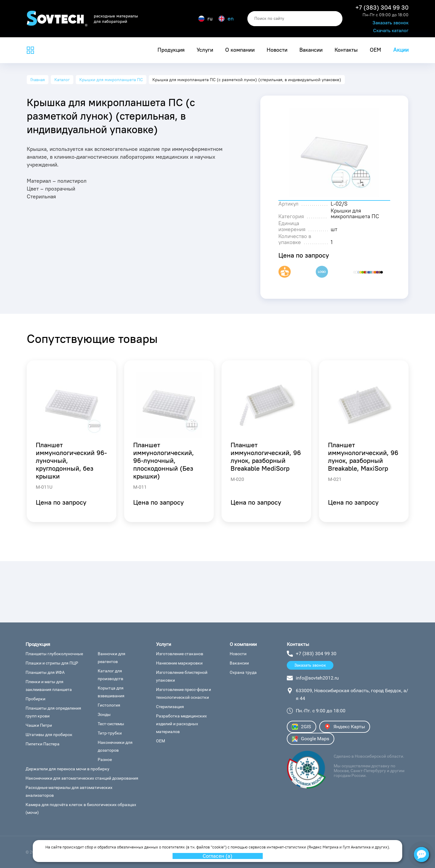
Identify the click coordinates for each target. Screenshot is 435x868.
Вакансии (311, 50)
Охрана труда (243, 672)
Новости (277, 50)
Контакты (346, 50)
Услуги (205, 50)
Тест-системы (111, 724)
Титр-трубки (110, 733)
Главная (38, 80)
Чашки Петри (39, 725)
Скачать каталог (391, 31)
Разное (105, 759)
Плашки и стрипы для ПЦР (52, 663)
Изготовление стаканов (180, 654)
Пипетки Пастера (43, 744)
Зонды (104, 714)
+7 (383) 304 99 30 (382, 8)
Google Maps (311, 739)
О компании (240, 50)
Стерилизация (170, 707)
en (226, 18)
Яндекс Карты (345, 727)
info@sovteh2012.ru (317, 678)
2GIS (302, 727)
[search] (295, 19)
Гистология (109, 705)
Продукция (171, 50)
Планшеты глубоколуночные (54, 654)
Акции (401, 50)
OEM (375, 50)
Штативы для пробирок (49, 735)
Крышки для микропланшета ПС (111, 80)
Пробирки (35, 699)
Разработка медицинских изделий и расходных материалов (181, 724)
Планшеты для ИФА (45, 672)
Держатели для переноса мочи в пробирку (67, 769)
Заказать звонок (391, 23)
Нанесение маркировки (179, 663)
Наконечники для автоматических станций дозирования (82, 778)
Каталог (62, 80)
